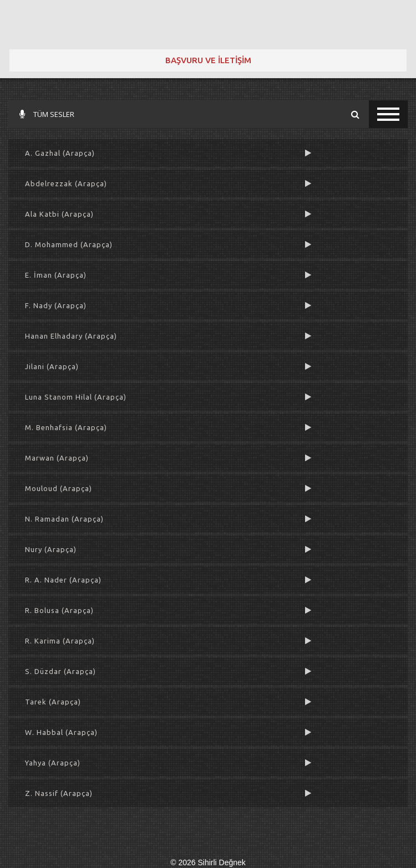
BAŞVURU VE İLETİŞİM (208, 60)
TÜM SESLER (47, 114)
